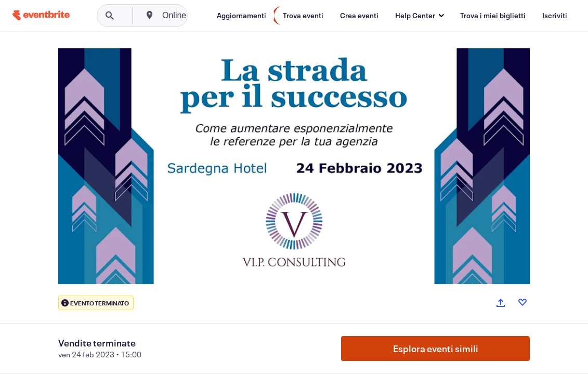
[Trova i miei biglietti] (493, 16)
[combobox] (214, 16)
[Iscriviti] (555, 16)
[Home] (41, 15)
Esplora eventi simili (436, 349)
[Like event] (522, 302)
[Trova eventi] (303, 16)
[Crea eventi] (359, 16)
